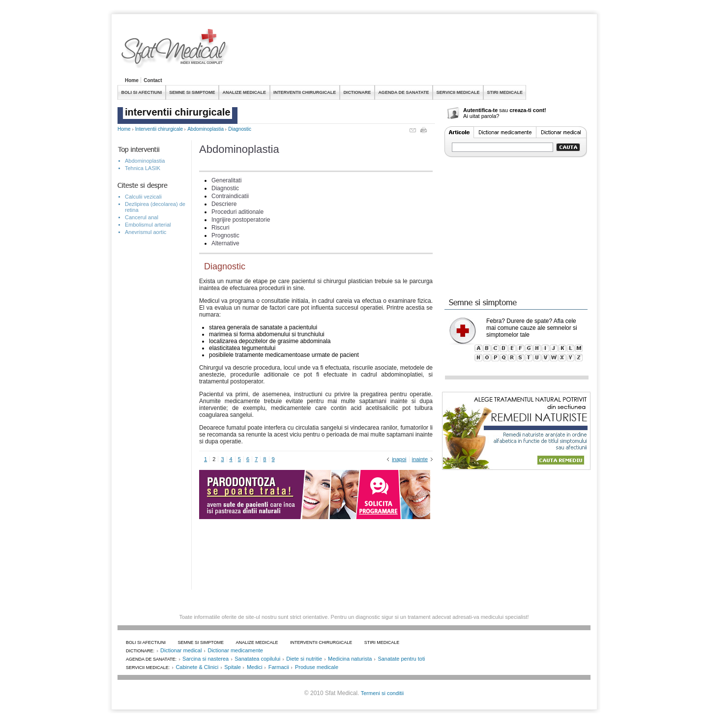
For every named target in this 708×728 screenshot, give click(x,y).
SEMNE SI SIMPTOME (192, 92)
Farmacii (279, 667)
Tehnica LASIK (143, 168)
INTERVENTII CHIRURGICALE (305, 92)
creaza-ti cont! (528, 110)
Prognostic (225, 235)
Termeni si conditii (382, 693)
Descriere (224, 204)
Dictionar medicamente (235, 650)
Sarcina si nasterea (206, 659)
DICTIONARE (357, 92)
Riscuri (221, 228)
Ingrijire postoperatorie (241, 220)
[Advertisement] (412, 51)
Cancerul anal (142, 217)
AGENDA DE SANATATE (403, 92)
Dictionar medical (181, 650)
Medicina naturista (350, 659)
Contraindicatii (230, 196)
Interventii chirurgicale (159, 129)
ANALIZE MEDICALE (245, 92)
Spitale (233, 667)
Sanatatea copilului (257, 659)
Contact (153, 80)
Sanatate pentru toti (401, 659)
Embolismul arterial (148, 225)
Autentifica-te (480, 110)
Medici (255, 667)
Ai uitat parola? (481, 116)
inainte (420, 459)
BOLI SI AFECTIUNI (142, 92)
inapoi (399, 459)
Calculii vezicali (143, 197)
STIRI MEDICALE (505, 92)
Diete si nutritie (304, 659)
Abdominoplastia (206, 129)
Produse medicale (317, 667)
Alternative (225, 243)
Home (132, 80)
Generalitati (226, 180)
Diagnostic (240, 129)
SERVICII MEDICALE (458, 92)
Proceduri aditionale (237, 212)
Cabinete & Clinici (197, 667)
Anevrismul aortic (146, 232)
